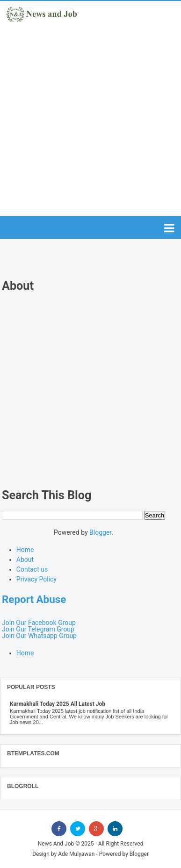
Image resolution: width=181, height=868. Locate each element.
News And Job (56, 844)
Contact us (32, 569)
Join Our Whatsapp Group (39, 636)
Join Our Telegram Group (38, 629)
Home (25, 550)
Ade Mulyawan (76, 854)
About (25, 560)
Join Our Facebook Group (39, 623)
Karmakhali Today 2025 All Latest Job (58, 704)
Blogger (100, 532)
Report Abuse (34, 599)
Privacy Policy (36, 579)
